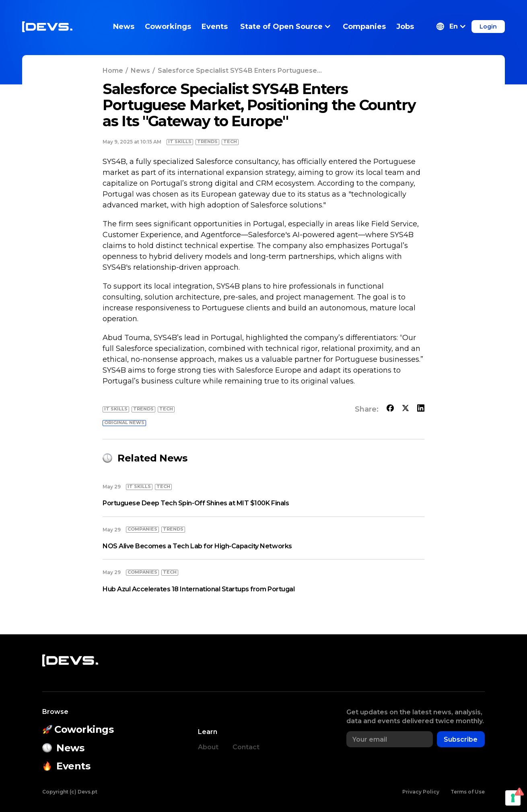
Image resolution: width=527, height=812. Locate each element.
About (208, 747)
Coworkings (168, 27)
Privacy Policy (421, 792)
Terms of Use (468, 792)
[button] (451, 27)
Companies (364, 27)
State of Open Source (285, 27)
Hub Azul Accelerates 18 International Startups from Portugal (199, 589)
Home (113, 71)
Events (215, 27)
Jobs (405, 27)
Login (488, 27)
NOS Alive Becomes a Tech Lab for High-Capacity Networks (197, 546)
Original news (124, 422)
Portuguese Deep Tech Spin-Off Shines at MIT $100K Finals (196, 503)
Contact (246, 747)
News (124, 27)
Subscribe (461, 739)
